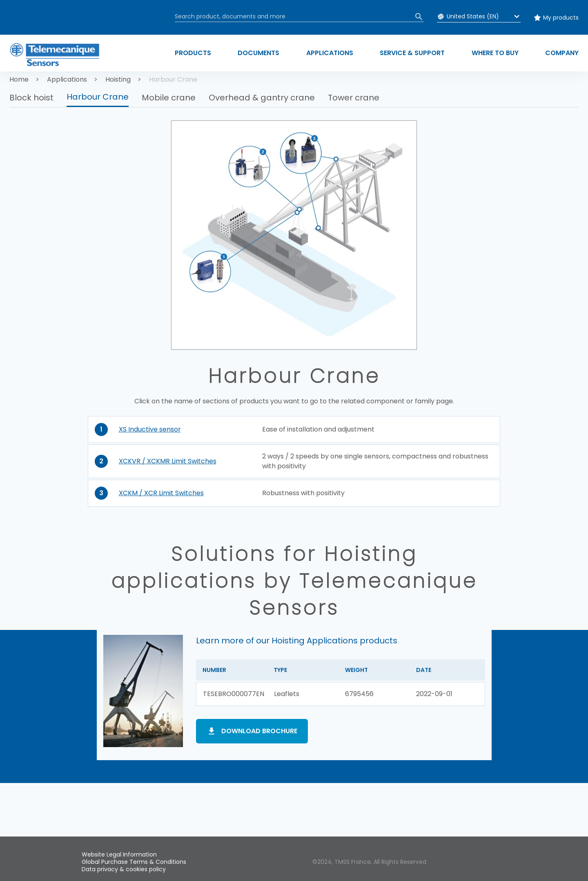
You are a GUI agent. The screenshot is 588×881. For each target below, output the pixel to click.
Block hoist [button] (31, 98)
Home (19, 79)
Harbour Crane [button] (98, 97)
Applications (67, 79)
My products (561, 18)
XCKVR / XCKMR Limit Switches (168, 461)
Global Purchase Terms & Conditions (134, 862)
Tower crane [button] (354, 98)
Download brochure (259, 731)
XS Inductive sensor (150, 429)
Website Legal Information (119, 854)
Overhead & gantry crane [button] (262, 98)
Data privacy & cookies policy (124, 869)
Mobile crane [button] (169, 98)
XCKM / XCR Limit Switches (161, 493)
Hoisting (118, 79)
